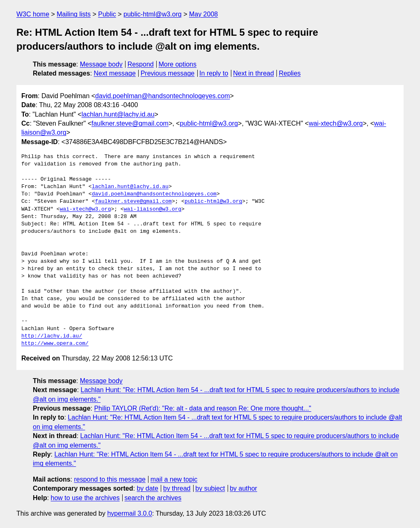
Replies (290, 73)
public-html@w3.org (153, 14)
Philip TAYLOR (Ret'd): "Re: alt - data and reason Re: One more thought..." (202, 408)
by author (243, 488)
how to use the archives (85, 498)
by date (147, 488)
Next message (115, 73)
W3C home (33, 14)
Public (107, 14)
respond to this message (110, 479)
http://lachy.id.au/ (52, 336)
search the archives (153, 498)
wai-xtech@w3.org (336, 123)
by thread (177, 488)
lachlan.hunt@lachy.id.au (118, 114)
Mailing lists (74, 14)
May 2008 (203, 14)
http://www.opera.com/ (55, 344)
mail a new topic (174, 479)
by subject (210, 488)
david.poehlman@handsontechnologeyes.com (162, 96)
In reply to (214, 73)
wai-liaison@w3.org (153, 209)
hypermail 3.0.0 (129, 513)
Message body (101, 64)
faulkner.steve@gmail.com (130, 123)
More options (178, 64)
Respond (141, 64)
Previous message (168, 73)
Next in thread (253, 73)
